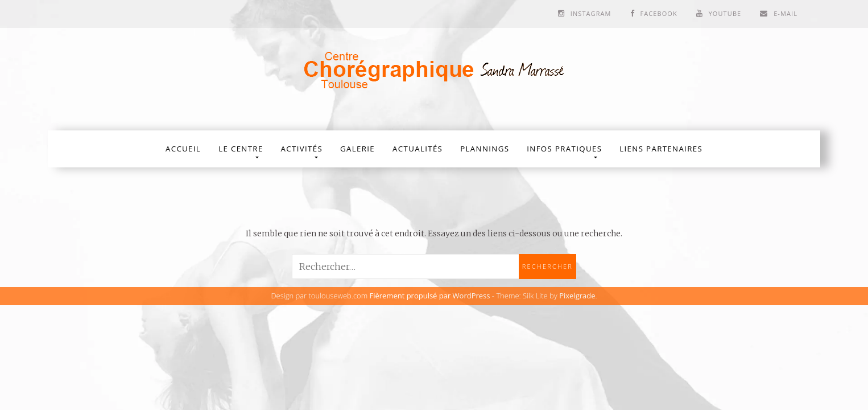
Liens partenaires (661, 149)
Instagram (591, 13)
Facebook (658, 13)
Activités (302, 149)
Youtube (725, 13)
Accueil (183, 149)
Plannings (485, 149)
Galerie (357, 149)
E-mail (786, 13)
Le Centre (241, 149)
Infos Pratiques (564, 149)
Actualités (418, 149)
